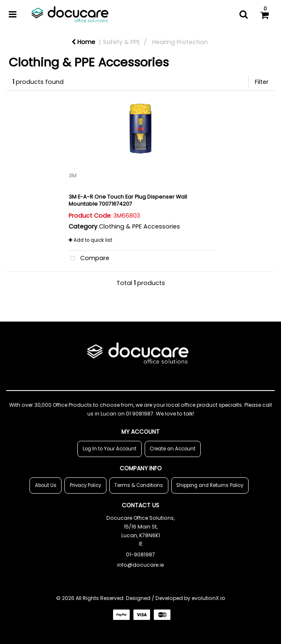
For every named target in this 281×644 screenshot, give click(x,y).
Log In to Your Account (110, 449)
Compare (88, 259)
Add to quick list (90, 240)
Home (83, 42)
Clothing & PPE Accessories (139, 226)
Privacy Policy (85, 485)
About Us (46, 485)
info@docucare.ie (140, 565)
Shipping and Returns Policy (210, 485)
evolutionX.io (208, 598)
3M (73, 176)
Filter (262, 82)
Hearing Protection (180, 42)
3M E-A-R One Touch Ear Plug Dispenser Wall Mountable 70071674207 (128, 200)
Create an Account (173, 449)
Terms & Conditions (139, 485)
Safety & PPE (122, 42)
